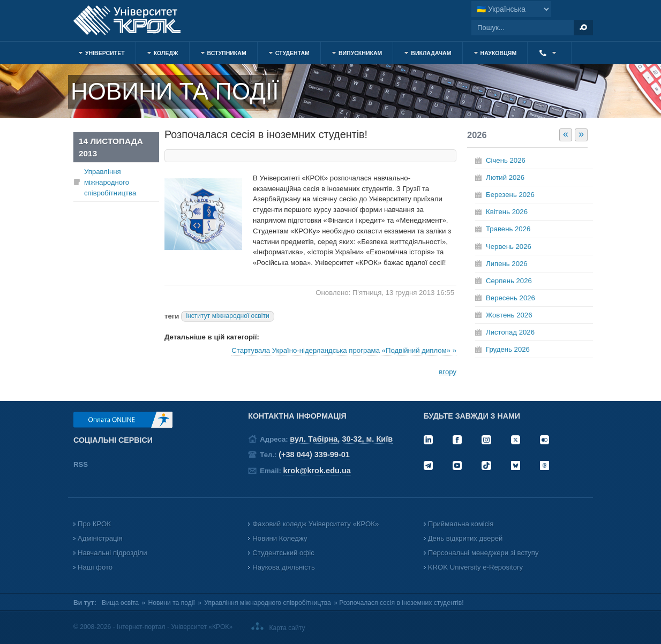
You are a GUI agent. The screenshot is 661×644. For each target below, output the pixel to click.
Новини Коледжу (280, 538)
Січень (506, 160)
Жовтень (509, 315)
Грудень (508, 349)
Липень (507, 264)
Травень (508, 229)
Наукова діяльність (283, 567)
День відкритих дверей (465, 538)
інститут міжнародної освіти (227, 316)
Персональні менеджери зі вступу (483, 553)
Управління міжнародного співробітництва (110, 182)
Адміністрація (100, 538)
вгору (448, 372)
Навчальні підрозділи (112, 553)
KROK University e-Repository (475, 567)
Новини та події (172, 603)
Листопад (510, 332)
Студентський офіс (283, 553)
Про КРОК (94, 524)
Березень (510, 195)
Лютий (505, 177)
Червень (509, 247)
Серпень (509, 281)
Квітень (507, 212)
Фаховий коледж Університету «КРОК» (316, 524)
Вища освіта (120, 603)
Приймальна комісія (461, 524)
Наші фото (95, 567)
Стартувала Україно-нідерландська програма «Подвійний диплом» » (344, 350)
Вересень (510, 298)
